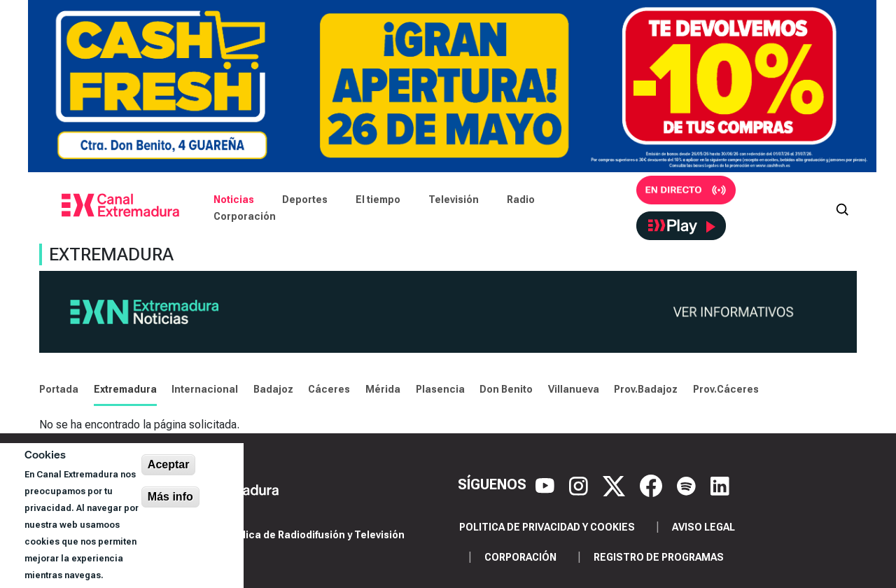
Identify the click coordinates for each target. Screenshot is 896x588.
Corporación (245, 216)
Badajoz (273, 389)
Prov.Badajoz (646, 389)
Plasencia (440, 389)
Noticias (234, 199)
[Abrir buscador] (842, 208)
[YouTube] (547, 484)
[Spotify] (688, 484)
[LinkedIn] (720, 484)
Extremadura (125, 389)
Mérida (383, 389)
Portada (59, 389)
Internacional (205, 389)
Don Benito (506, 389)
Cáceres (329, 389)
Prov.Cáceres (726, 389)
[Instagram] (580, 484)
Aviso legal (703, 527)
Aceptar (169, 464)
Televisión (454, 199)
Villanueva (574, 389)
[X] (616, 484)
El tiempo (378, 199)
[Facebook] (653, 484)
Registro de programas (659, 557)
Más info (170, 497)
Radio (521, 199)
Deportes (305, 199)
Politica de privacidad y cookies (547, 527)
